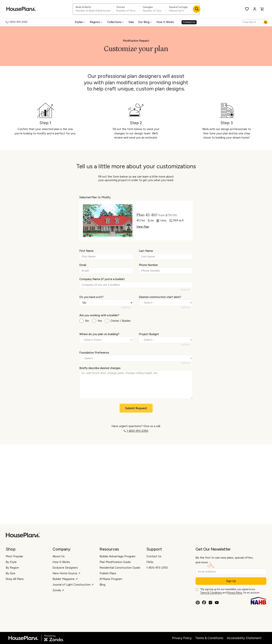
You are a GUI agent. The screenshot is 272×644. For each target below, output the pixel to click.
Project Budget (149, 334)
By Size (10, 573)
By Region (12, 568)
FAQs (150, 562)
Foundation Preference (94, 352)
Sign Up (231, 581)
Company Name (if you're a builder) (102, 279)
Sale (131, 22)
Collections (116, 22)
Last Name (146, 251)
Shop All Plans (15, 579)
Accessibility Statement (244, 638)
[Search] (266, 22)
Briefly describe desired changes (100, 368)
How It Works (165, 22)
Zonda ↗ (58, 590)
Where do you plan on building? (99, 334)
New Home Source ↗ (66, 573)
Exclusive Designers (65, 568)
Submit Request (136, 408)
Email (83, 265)
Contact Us (189, 22)
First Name (86, 251)
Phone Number (148, 265)
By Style (11, 562)
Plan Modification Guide (115, 562)
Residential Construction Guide (120, 568)
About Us (59, 556)
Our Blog (145, 22)
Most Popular (14, 556)
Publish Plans (108, 573)
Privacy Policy (235, 593)
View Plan (143, 227)
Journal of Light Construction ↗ (73, 585)
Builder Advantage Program (117, 556)
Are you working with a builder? (99, 315)
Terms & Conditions (211, 593)
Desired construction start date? (160, 297)
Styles (80, 22)
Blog (102, 585)
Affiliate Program (111, 579)
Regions (96, 22)
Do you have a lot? (91, 297)
